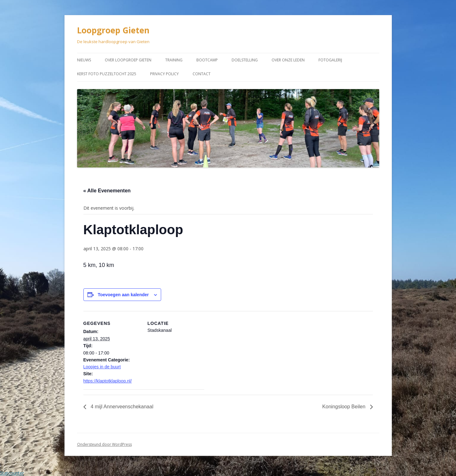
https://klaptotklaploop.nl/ (108, 381)
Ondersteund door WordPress (104, 444)
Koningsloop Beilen (344, 407)
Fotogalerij (330, 60)
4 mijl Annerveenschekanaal (121, 407)
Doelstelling (245, 60)
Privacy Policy (164, 74)
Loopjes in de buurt (102, 367)
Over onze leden (288, 60)
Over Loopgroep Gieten (128, 60)
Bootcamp (207, 60)
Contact (202, 74)
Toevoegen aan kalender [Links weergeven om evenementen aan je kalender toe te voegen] (123, 295)
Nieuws (84, 60)
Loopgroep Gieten (113, 30)
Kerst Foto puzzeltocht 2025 (107, 74)
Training (174, 60)
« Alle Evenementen (107, 191)
